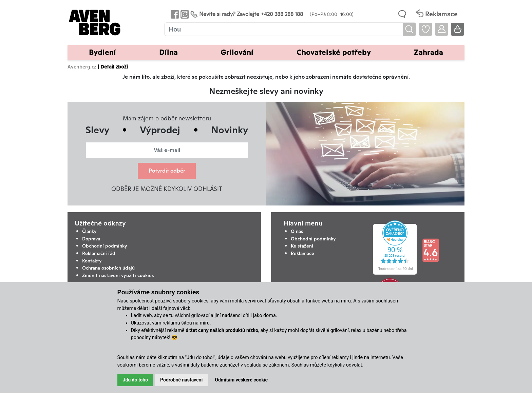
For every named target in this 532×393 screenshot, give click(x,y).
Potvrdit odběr (167, 171)
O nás (297, 231)
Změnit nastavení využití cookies (118, 275)
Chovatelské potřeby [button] (334, 52)
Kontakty (92, 261)
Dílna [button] (168, 52)
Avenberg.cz (82, 67)
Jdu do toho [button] (136, 380)
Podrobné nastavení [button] (181, 380)
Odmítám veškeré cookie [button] (241, 380)
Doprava (91, 239)
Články (89, 231)
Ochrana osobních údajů (108, 268)
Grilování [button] (237, 52)
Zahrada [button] (429, 52)
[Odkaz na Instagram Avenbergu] (184, 14)
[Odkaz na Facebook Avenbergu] (174, 14)
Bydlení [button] (102, 52)
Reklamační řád (99, 253)
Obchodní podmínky (105, 246)
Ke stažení (302, 246)
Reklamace (302, 253)
